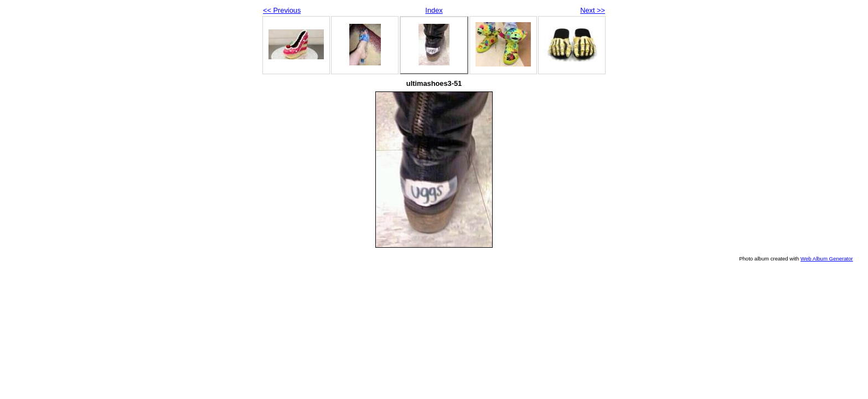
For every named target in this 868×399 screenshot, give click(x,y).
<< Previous (282, 10)
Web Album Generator (827, 259)
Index (434, 10)
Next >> (593, 10)
